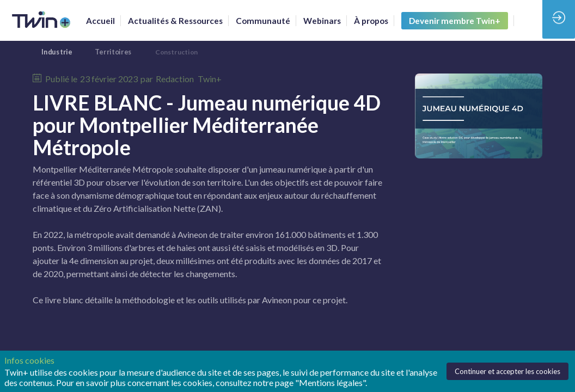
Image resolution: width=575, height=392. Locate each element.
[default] (263, 21)
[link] (100, 21)
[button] (455, 21)
